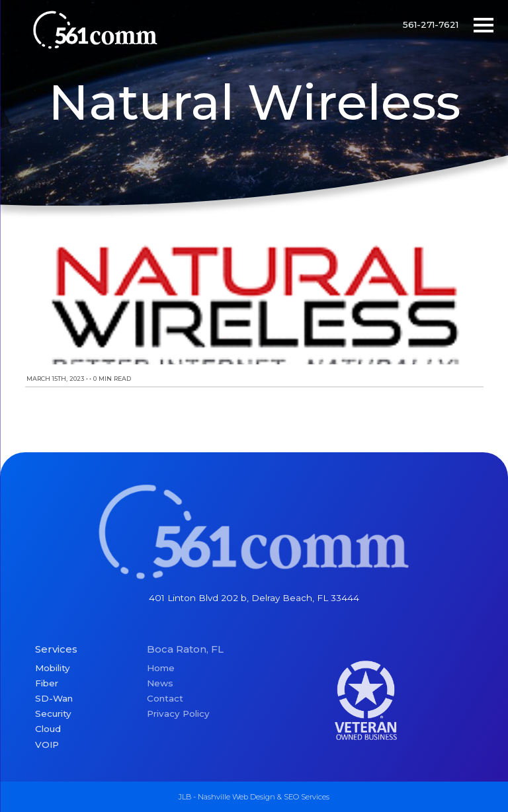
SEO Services (307, 797)
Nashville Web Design (236, 797)
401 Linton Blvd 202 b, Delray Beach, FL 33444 (254, 598)
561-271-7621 (431, 24)
